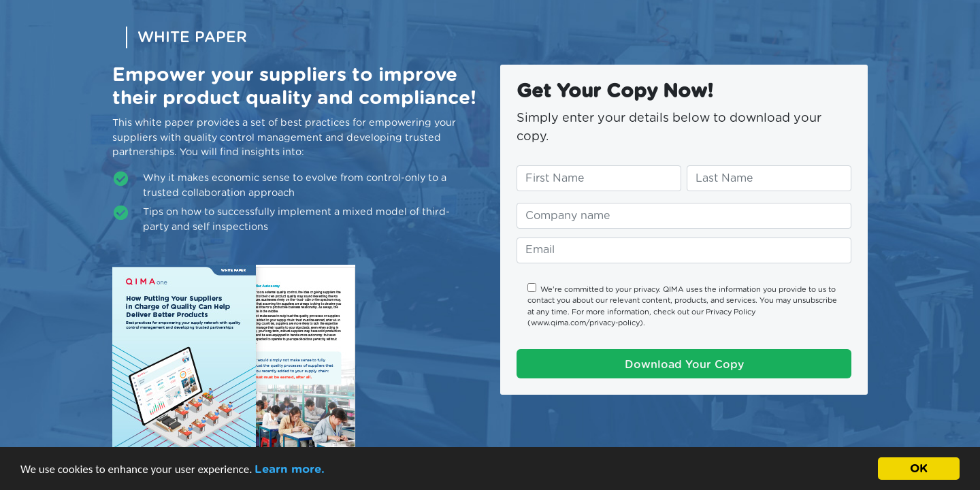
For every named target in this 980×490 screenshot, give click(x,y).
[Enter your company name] (684, 216)
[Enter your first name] (599, 178)
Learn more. (290, 469)
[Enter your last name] (769, 178)
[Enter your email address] (684, 250)
